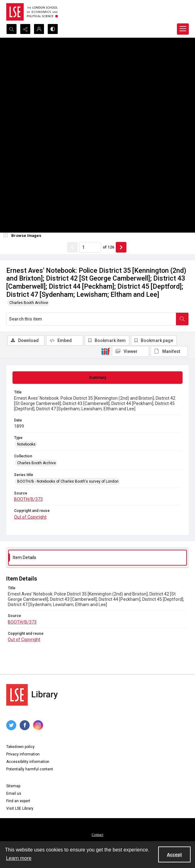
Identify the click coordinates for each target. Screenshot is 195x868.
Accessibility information (28, 762)
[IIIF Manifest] (169, 351)
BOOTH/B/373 (28, 499)
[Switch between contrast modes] (53, 29)
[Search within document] (182, 319)
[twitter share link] (11, 725)
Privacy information (23, 754)
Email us (14, 793)
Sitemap (13, 786)
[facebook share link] (25, 725)
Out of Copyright (30, 517)
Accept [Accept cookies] (174, 855)
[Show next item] (121, 247)
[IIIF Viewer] (130, 351)
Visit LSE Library (20, 808)
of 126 (108, 247)
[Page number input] (90, 247)
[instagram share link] (38, 725)
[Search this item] (91, 319)
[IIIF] (105, 351)
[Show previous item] (72, 247)
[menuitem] (97, 834)
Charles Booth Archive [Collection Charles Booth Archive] (37, 463)
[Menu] (183, 29)
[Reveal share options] (25, 29)
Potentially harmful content (30, 769)
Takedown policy (20, 747)
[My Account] (39, 29)
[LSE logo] (32, 12)
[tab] (97, 378)
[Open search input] (12, 29)
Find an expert (18, 801)
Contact (97, 835)
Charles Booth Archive (29, 303)
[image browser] (23, 236)
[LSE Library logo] (32, 695)
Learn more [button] (19, 858)
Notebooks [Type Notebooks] (26, 444)
